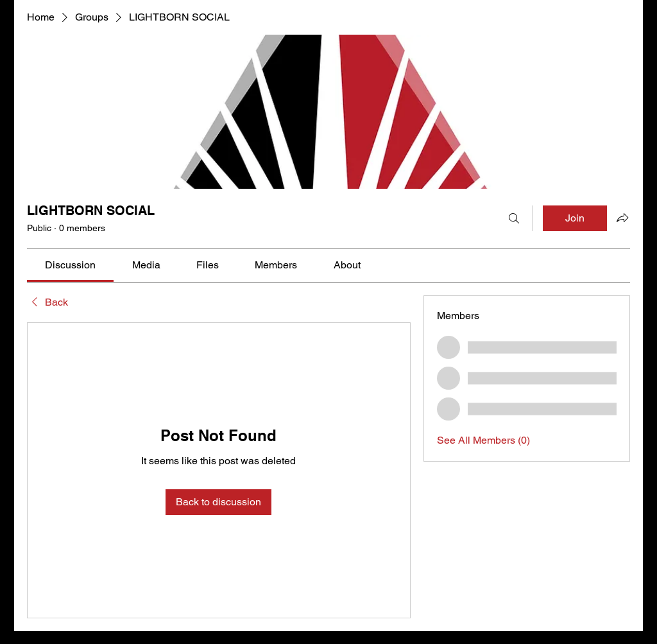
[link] (70, 265)
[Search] (514, 218)
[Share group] (622, 218)
